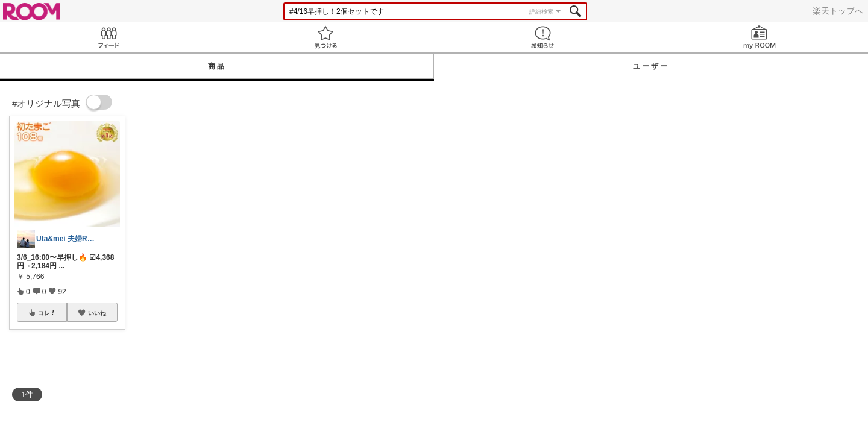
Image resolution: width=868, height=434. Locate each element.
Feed (108, 37)
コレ (47, 313)
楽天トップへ (838, 11)
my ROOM (759, 37)
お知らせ (542, 37)
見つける (325, 37)
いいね (97, 313)
